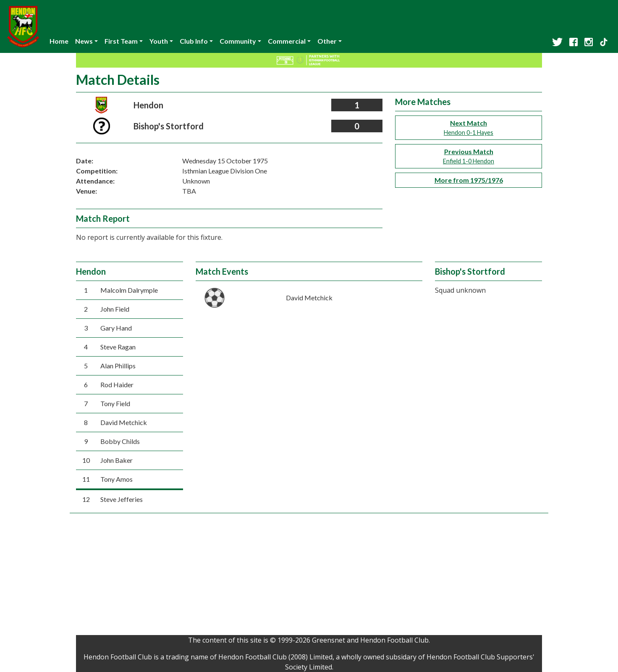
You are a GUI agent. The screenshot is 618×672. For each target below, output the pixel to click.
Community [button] (238, 41)
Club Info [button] (194, 41)
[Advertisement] (309, 576)
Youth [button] (159, 41)
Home (59, 41)
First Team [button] (121, 41)
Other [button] (327, 41)
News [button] (84, 41)
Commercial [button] (287, 41)
